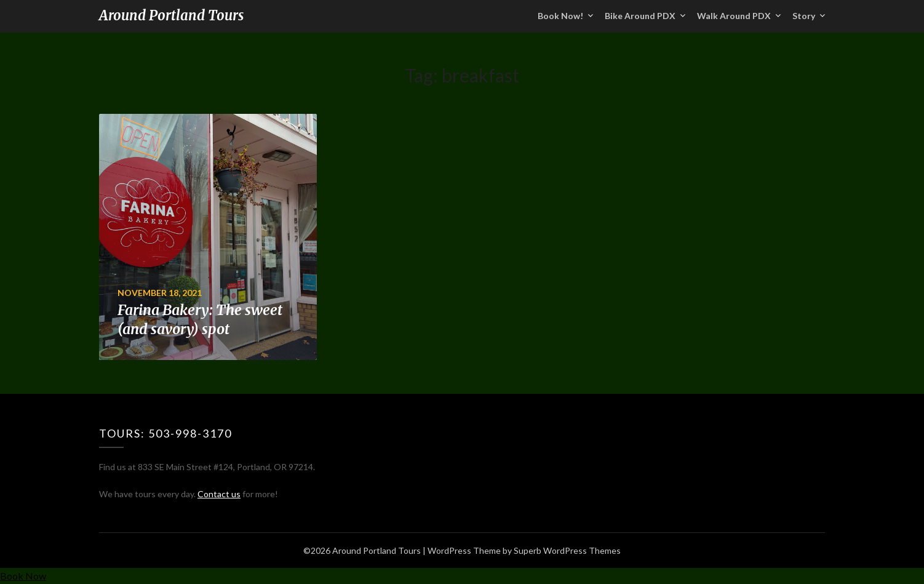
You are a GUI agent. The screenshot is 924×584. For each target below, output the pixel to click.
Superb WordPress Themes (567, 550)
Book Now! (560, 16)
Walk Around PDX (734, 16)
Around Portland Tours (171, 15)
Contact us (219, 494)
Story (804, 16)
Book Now (23, 576)
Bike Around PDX (640, 16)
